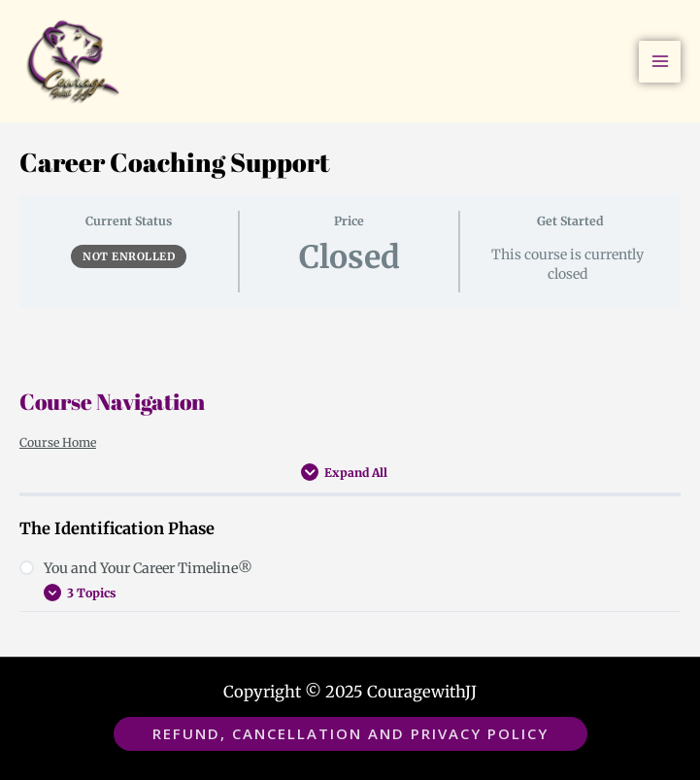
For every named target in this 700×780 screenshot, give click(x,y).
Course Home (58, 442)
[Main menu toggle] (660, 62)
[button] (350, 734)
